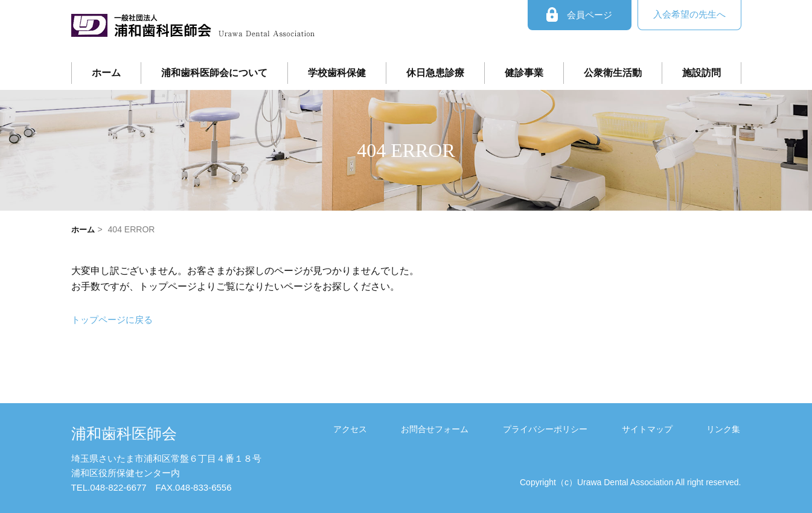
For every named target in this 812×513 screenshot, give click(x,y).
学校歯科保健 (337, 73)
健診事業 (524, 73)
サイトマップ (667, 429)
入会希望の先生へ (689, 14)
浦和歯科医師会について (214, 73)
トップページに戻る (115, 320)
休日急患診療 (435, 73)
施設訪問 (702, 73)
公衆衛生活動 (613, 73)
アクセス (411, 429)
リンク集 (730, 429)
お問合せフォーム (482, 429)
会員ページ (579, 15)
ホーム (106, 73)
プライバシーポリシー (579, 429)
